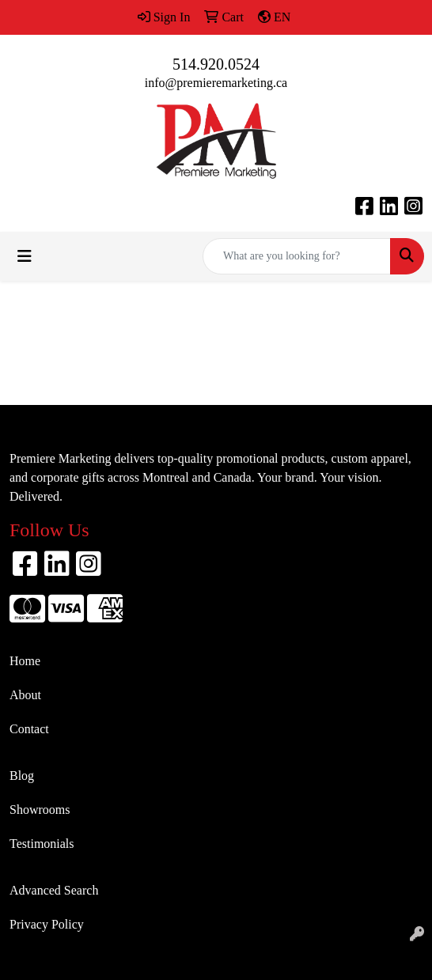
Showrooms (40, 810)
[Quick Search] (297, 256)
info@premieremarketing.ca (216, 83)
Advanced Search (54, 890)
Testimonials (42, 844)
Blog (22, 776)
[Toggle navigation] (25, 256)
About (25, 695)
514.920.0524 (216, 64)
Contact (29, 729)
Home (25, 661)
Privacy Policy (47, 924)
